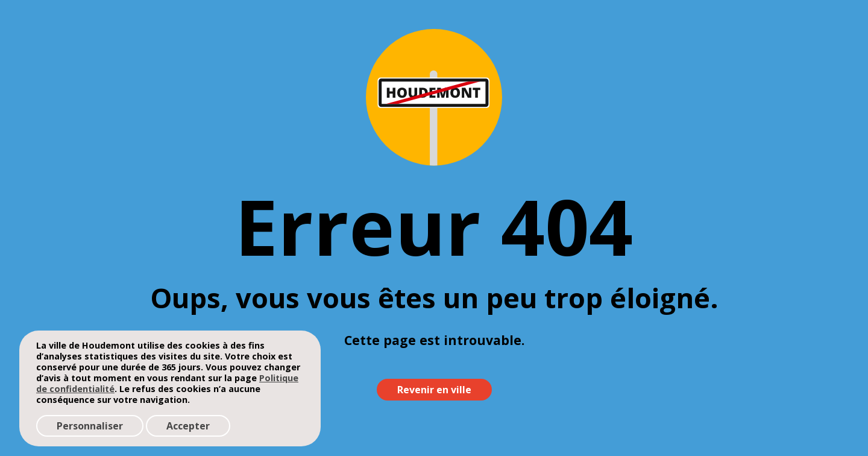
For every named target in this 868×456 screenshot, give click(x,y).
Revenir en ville (434, 390)
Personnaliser (90, 426)
